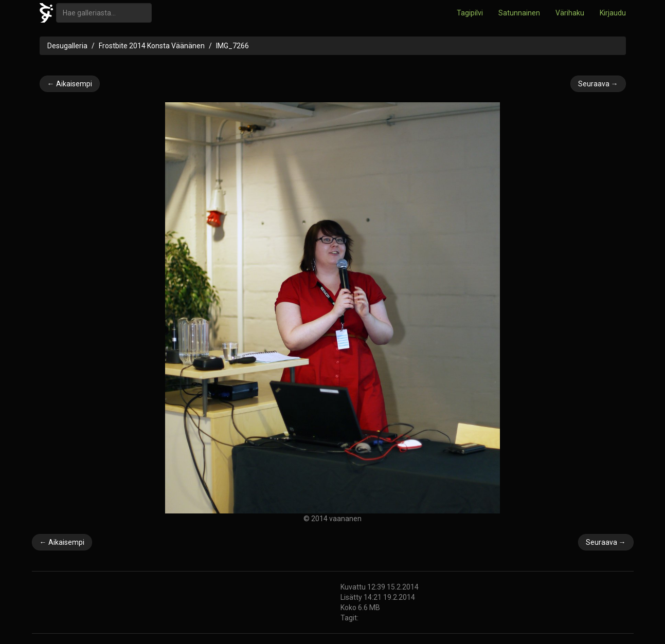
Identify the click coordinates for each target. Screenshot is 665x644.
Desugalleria (67, 46)
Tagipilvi (470, 13)
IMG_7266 (232, 46)
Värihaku (570, 13)
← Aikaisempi (70, 84)
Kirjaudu (613, 13)
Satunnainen (519, 13)
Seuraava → (598, 84)
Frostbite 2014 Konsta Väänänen (152, 46)
